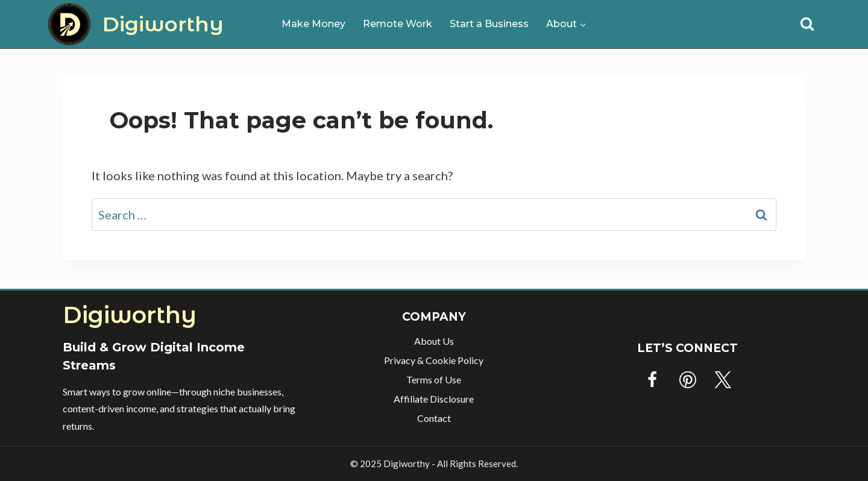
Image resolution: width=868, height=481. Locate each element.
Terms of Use (434, 379)
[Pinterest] (688, 380)
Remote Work (398, 24)
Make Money (313, 24)
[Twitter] (723, 380)
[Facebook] (652, 380)
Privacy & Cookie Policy (434, 360)
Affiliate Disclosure (434, 399)
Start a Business (489, 24)
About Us (434, 341)
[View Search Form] (807, 24)
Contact (434, 418)
